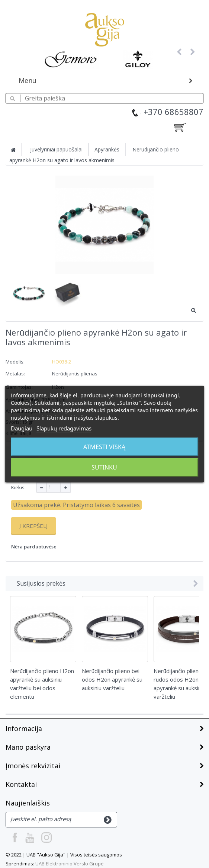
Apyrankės (107, 149)
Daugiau (22, 428)
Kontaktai (21, 784)
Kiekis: (18, 487)
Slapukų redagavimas (64, 428)
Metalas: (16, 374)
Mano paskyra (28, 747)
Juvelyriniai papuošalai (56, 149)
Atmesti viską (104, 447)
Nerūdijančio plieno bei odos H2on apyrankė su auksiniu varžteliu (112, 679)
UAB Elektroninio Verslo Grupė (69, 864)
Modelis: (15, 362)
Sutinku (104, 467)
